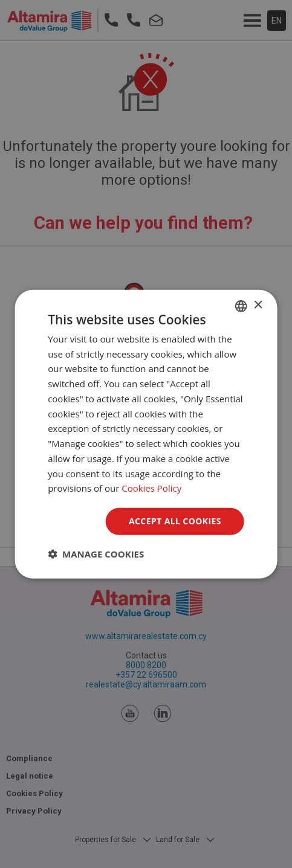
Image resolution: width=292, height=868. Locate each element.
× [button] (258, 305)
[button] (96, 554)
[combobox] (241, 306)
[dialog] (146, 434)
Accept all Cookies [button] (175, 521)
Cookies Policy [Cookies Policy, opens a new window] (151, 488)
